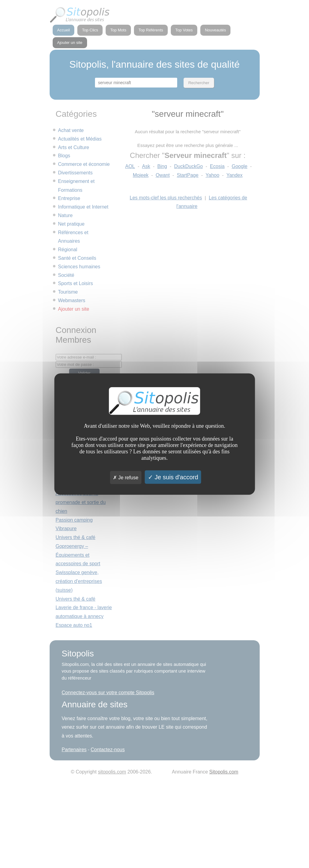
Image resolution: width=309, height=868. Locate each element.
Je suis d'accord (173, 477)
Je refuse (126, 478)
